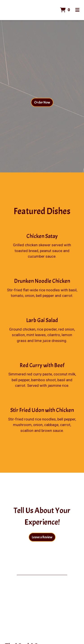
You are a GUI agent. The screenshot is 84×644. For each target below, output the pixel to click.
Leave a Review (42, 537)
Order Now (42, 102)
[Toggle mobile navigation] (77, 10)
